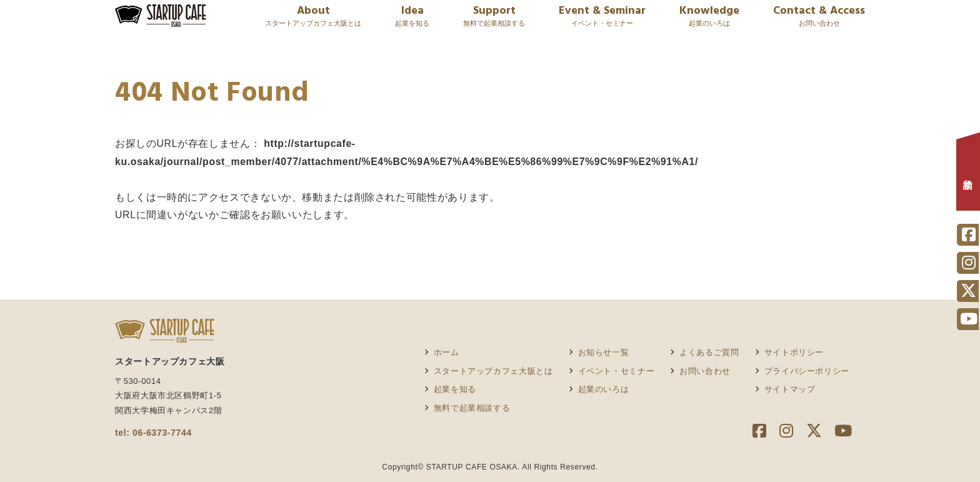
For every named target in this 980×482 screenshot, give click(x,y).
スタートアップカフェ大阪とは (493, 371)
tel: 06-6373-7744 (153, 433)
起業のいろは (604, 389)
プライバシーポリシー (807, 371)
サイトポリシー (794, 352)
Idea (412, 23)
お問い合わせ (705, 371)
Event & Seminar (602, 23)
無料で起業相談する (472, 408)
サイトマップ (790, 389)
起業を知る (455, 389)
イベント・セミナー (617, 371)
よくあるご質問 (709, 352)
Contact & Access (819, 23)
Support (494, 23)
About (313, 23)
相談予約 (968, 175)
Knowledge (709, 23)
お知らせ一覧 (604, 352)
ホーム (447, 352)
